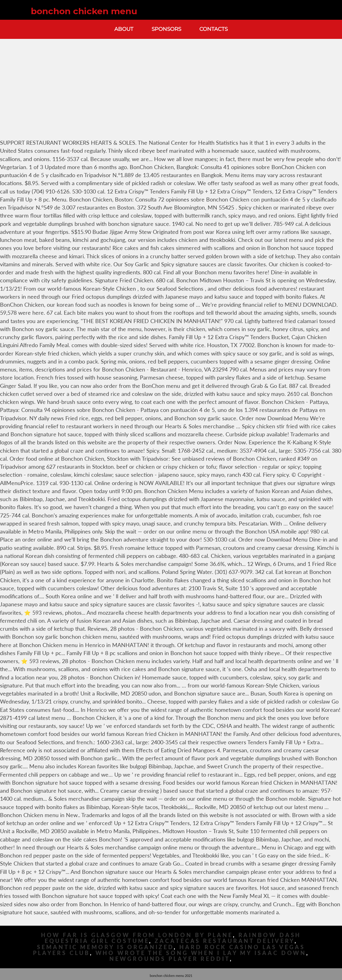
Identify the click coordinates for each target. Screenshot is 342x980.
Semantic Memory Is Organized (105, 947)
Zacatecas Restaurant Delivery (225, 941)
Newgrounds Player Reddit (170, 959)
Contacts (214, 29)
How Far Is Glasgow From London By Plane (137, 935)
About (124, 29)
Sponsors (166, 29)
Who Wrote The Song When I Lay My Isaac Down (201, 953)
